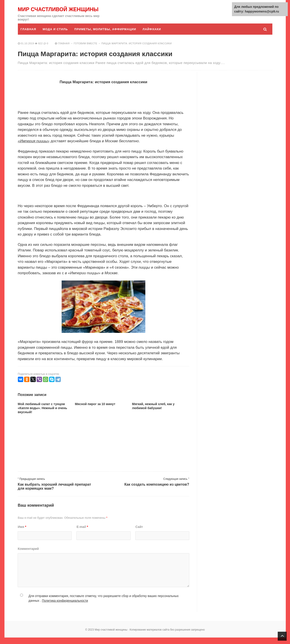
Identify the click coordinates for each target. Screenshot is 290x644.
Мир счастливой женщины (45, 13)
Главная (29, 36)
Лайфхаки (153, 36)
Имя (22, 533)
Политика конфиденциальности (65, 607)
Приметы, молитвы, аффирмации (106, 36)
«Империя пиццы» (34, 148)
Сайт (139, 533)
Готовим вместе (86, 50)
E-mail (82, 533)
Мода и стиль (56, 36)
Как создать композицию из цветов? (157, 491)
